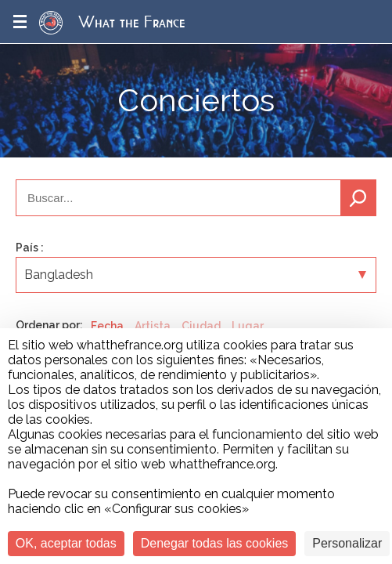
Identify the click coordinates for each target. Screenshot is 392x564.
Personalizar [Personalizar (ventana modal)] (347, 543)
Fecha (107, 326)
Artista (153, 326)
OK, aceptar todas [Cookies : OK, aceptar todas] (66, 543)
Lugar (248, 326)
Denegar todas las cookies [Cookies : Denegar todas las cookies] (215, 543)
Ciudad (201, 326)
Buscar (358, 198)
